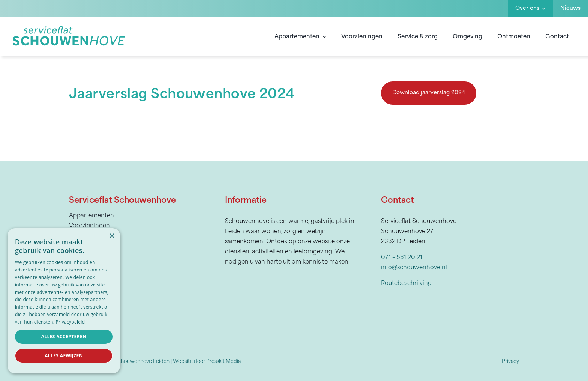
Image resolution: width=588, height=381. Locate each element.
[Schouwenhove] (69, 28)
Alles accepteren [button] (64, 337)
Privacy (510, 361)
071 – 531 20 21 (402, 256)
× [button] (112, 236)
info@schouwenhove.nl (414, 266)
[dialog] (64, 301)
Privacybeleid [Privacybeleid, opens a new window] (70, 322)
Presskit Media (223, 361)
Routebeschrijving (406, 282)
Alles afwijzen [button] (64, 356)
